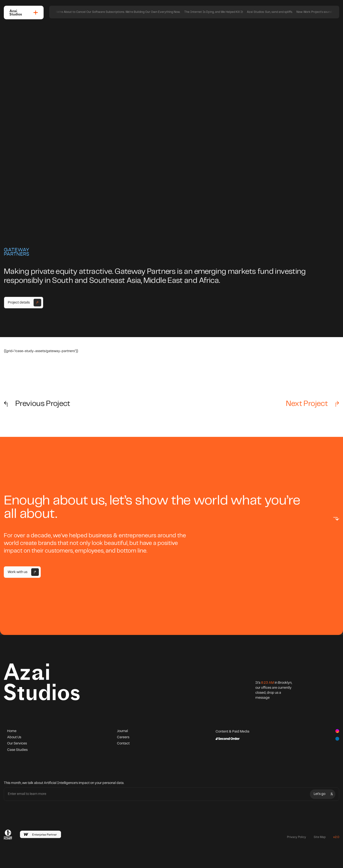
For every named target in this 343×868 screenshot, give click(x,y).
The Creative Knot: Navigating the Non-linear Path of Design (70, 12)
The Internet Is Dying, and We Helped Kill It (273, 12)
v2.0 (336, 837)
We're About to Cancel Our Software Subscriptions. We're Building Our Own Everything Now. (177, 12)
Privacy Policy (297, 837)
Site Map (320, 837)
